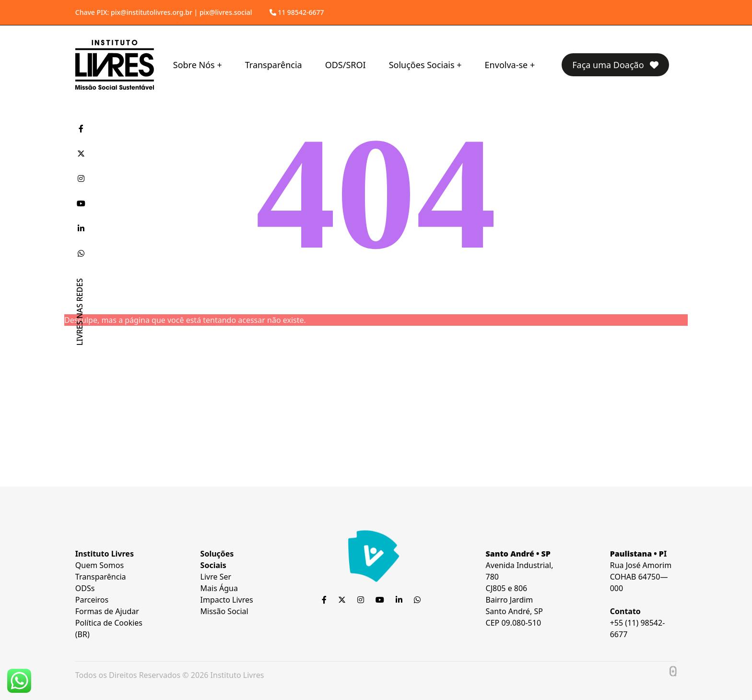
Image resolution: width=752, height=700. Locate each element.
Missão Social (224, 611)
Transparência (274, 65)
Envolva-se (506, 65)
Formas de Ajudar (107, 611)
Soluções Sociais (422, 65)
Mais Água (219, 588)
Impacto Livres (227, 600)
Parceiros (92, 600)
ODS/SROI (346, 65)
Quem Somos (100, 565)
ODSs (85, 588)
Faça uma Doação (615, 65)
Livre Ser (216, 577)
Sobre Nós (194, 65)
